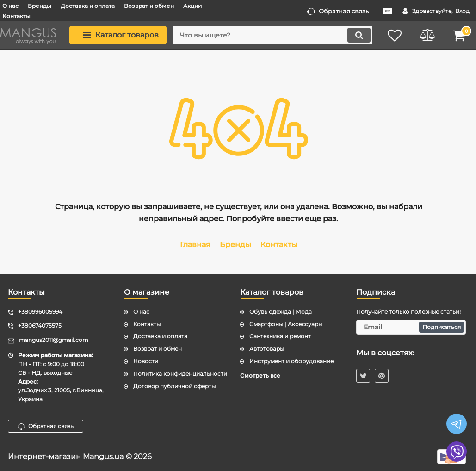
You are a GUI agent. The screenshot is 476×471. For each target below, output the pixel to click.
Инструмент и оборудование (291, 361)
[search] (273, 35)
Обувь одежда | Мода (281, 312)
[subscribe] (411, 327)
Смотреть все (260, 375)
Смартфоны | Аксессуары (286, 324)
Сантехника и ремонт (280, 336)
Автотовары (267, 349)
